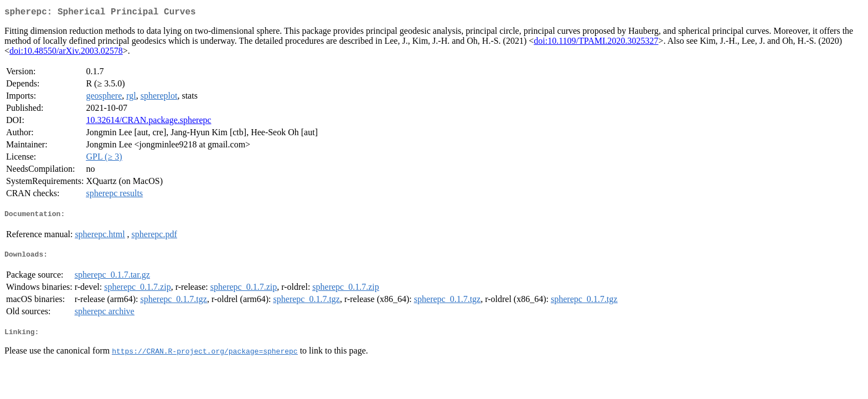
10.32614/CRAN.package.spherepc (148, 122)
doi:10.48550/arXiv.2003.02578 (66, 53)
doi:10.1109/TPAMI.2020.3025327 (596, 43)
